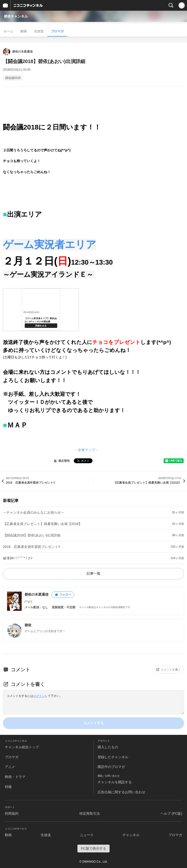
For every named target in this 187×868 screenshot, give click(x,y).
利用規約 (12, 813)
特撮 (8, 787)
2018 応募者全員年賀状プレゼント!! (32, 547)
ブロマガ (57, 31)
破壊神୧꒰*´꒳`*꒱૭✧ (18, 558)
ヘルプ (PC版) (171, 813)
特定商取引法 (90, 813)
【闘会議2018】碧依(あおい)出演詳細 (32, 535)
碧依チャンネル (16, 16)
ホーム (8, 31)
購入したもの (108, 747)
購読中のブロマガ (111, 767)
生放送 (39, 31)
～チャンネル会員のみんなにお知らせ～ (34, 512)
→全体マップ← (86, 450)
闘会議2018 (13, 78)
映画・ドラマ (15, 777)
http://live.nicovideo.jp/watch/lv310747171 (41, 310)
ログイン (39, 696)
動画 (24, 31)
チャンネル (131, 835)
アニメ (10, 767)
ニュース (87, 835)
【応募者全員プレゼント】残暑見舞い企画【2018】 (42, 524)
